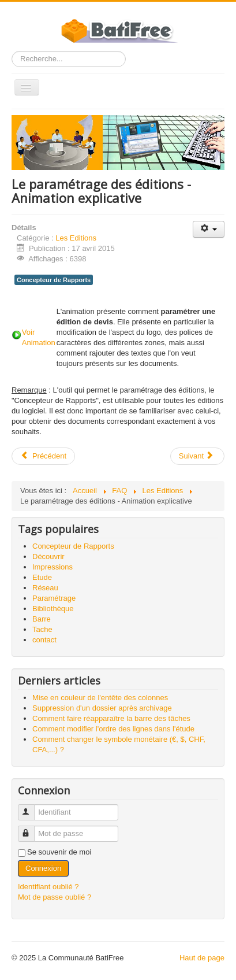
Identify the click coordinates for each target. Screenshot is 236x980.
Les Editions (76, 238)
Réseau (45, 588)
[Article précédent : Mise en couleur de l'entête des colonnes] (43, 456)
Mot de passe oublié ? (55, 897)
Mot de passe (31, 829)
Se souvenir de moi (59, 852)
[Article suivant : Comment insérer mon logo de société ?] (197, 456)
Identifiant (31, 807)
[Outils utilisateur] (209, 229)
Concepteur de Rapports (54, 280)
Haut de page (202, 958)
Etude (42, 577)
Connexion (43, 868)
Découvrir (48, 556)
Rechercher (12, 51)
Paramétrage (54, 598)
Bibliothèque (53, 609)
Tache (42, 629)
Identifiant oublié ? (48, 887)
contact (44, 640)
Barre (42, 619)
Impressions (53, 567)
